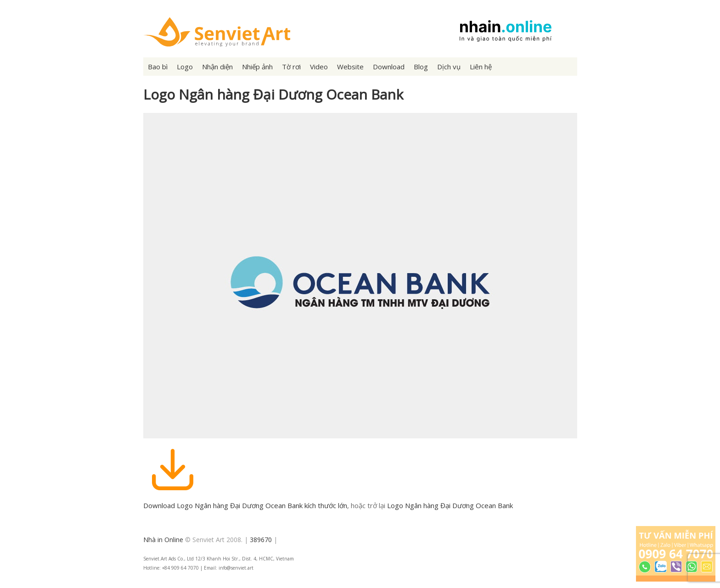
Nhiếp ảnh (257, 67)
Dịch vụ (449, 67)
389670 (261, 540)
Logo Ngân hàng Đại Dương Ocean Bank (450, 505)
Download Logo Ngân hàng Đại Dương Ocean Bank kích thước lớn (245, 505)
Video (319, 67)
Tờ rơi (291, 67)
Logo (185, 67)
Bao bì (158, 67)
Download (389, 67)
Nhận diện (217, 67)
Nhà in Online (163, 540)
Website (350, 67)
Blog (421, 67)
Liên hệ (481, 67)
